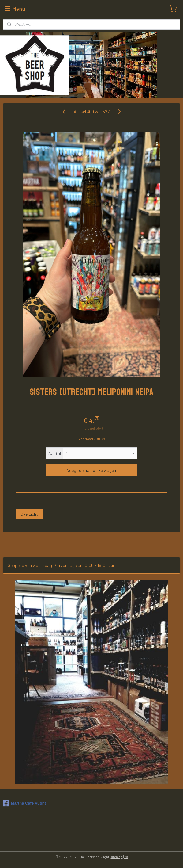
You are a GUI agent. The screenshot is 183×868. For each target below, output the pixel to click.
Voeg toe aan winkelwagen (91, 470)
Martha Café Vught (24, 803)
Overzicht (29, 514)
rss (126, 857)
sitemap (117, 857)
